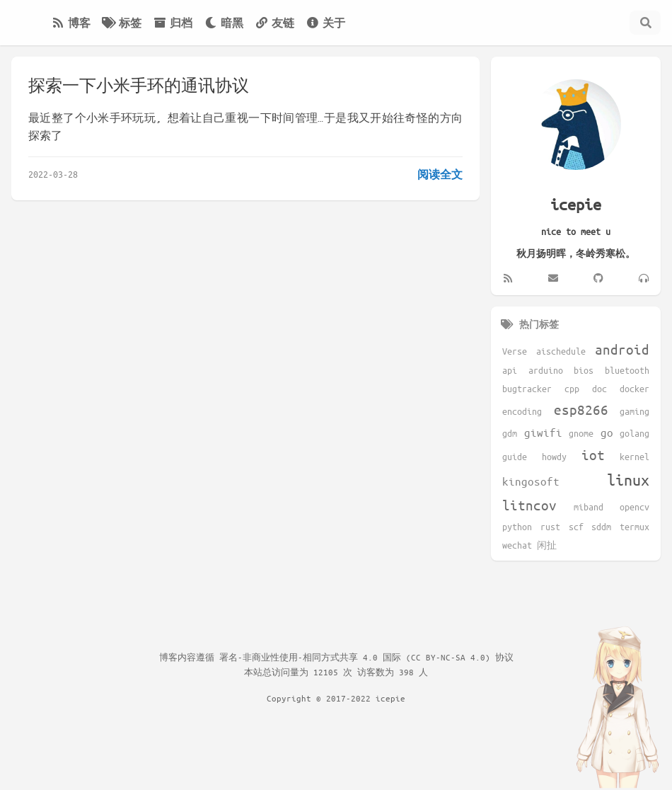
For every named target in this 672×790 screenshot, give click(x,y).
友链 (274, 23)
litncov (529, 505)
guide (515, 457)
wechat (517, 545)
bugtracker (527, 389)
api (510, 370)
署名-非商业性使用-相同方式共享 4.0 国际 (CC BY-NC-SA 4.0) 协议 (366, 657)
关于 (325, 23)
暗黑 (224, 23)
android (622, 349)
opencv (635, 507)
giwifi (543, 432)
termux (635, 527)
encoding (522, 411)
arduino (546, 370)
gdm (510, 433)
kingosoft (531, 481)
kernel (635, 457)
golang (635, 433)
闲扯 (547, 545)
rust (550, 527)
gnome (581, 433)
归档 (173, 23)
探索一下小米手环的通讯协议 (139, 85)
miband (589, 507)
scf (576, 527)
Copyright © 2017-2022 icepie (336, 698)
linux (628, 480)
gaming (635, 411)
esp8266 (581, 410)
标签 (122, 23)
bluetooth (627, 370)
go (607, 432)
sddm (601, 527)
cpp (572, 389)
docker (635, 389)
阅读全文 (440, 174)
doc (599, 389)
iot (593, 455)
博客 (71, 23)
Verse (515, 351)
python (517, 527)
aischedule (561, 351)
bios (584, 370)
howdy (554, 457)
